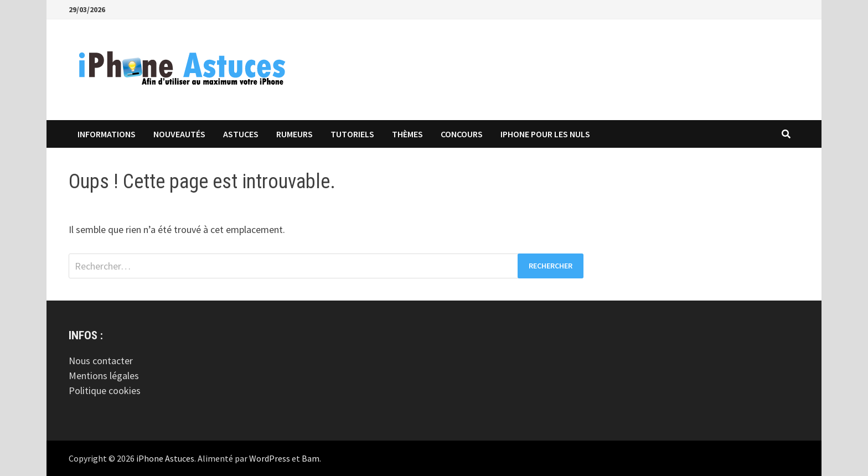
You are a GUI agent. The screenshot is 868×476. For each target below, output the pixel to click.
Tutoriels (352, 134)
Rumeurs (294, 134)
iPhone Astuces (165, 458)
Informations (107, 134)
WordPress (270, 458)
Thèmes (407, 134)
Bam (311, 458)
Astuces (241, 134)
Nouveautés (179, 134)
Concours (462, 134)
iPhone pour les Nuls (545, 134)
